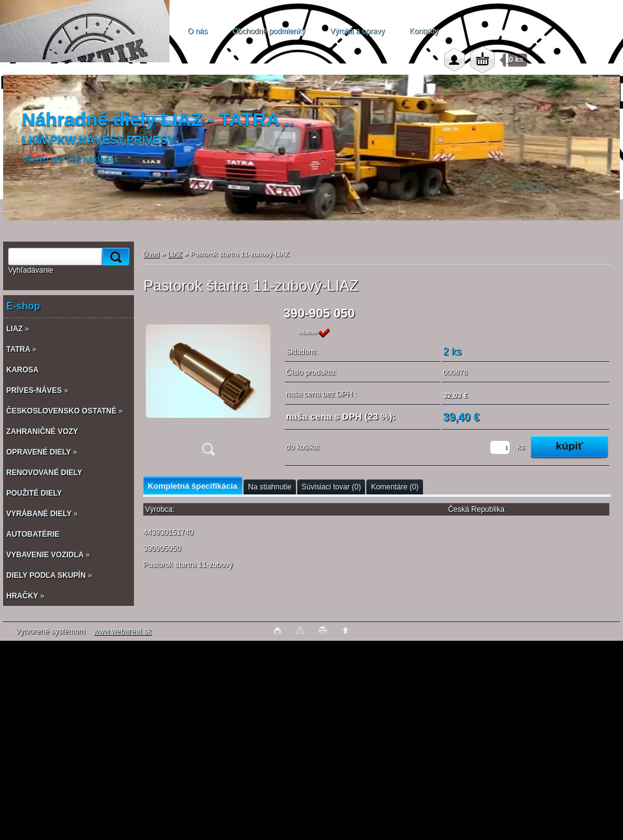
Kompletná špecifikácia (193, 486)
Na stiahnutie (270, 487)
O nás (197, 31)
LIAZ (175, 254)
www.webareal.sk (122, 631)
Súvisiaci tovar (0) (331, 487)
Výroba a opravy (357, 31)
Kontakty (424, 31)
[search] (114, 257)
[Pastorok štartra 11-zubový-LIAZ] (208, 385)
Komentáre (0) (395, 487)
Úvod (151, 254)
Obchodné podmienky (269, 31)
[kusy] (500, 447)
